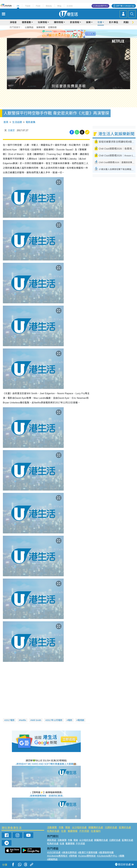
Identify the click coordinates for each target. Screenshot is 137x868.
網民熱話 (52, 840)
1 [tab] (62, 34)
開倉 (68, 828)
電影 (70, 720)
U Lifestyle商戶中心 (100, 6)
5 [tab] (74, 34)
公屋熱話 (29, 27)
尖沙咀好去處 (79, 828)
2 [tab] (65, 34)
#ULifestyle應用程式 (57, 856)
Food (38, 6)
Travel (28, 6)
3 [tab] (68, 34)
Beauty (49, 6)
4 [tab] (71, 34)
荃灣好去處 (125, 828)
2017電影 (10, 720)
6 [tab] (76, 34)
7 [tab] (68, 37)
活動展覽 (52, 828)
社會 (100, 22)
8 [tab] (71, 37)
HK (18, 6)
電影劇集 (31, 122)
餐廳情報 (73, 831)
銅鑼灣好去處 (96, 828)
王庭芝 (11, 130)
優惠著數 (26, 22)
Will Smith (36, 720)
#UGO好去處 (54, 852)
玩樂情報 (42, 22)
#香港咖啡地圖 (106, 852)
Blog (59, 6)
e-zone (70, 6)
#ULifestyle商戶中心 (107, 856)
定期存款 (52, 27)
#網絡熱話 (52, 859)
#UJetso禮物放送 (87, 856)
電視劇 (81, 720)
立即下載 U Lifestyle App (125, 6)
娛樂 (88, 22)
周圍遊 (127, 22)
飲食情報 (75, 22)
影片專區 (114, 22)
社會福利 (96, 831)
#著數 (121, 856)
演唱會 (13, 22)
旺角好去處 (53, 831)
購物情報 (59, 22)
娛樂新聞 (41, 27)
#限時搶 (73, 856)
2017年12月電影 (55, 720)
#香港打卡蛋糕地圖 (88, 852)
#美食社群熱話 (69, 852)
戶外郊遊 (84, 831)
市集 (61, 828)
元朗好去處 (111, 828)
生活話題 (17, 122)
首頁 (6, 122)
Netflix (23, 720)
